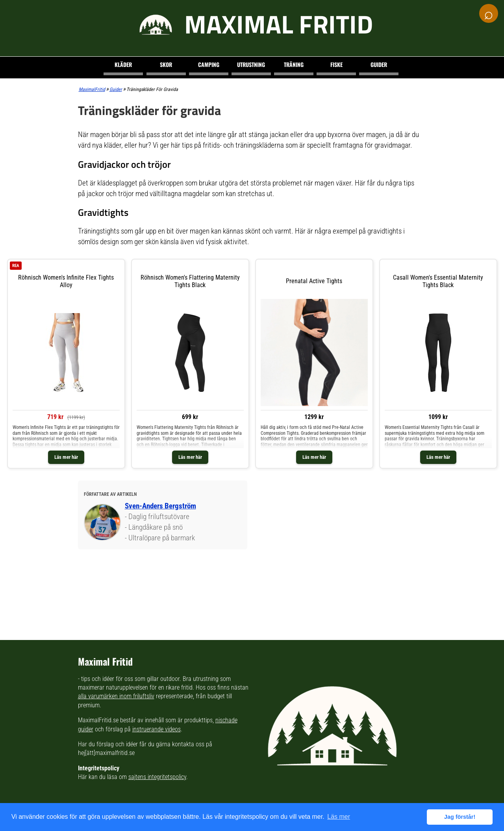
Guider (379, 64)
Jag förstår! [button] (460, 817)
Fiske (336, 64)
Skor (166, 64)
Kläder (123, 64)
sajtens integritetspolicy (157, 777)
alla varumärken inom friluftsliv (116, 696)
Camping (209, 64)
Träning (294, 64)
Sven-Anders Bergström (160, 506)
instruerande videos (157, 729)
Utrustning (251, 64)
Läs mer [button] (339, 817)
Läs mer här (66, 457)
